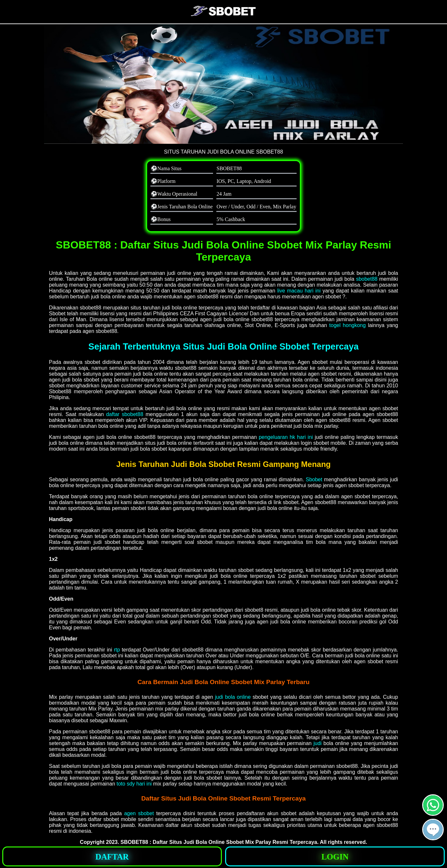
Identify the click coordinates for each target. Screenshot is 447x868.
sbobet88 (367, 279)
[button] (433, 830)
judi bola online (233, 697)
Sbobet (314, 479)
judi (318, 743)
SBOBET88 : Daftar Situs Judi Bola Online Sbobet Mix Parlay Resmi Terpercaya (219, 842)
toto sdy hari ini (134, 784)
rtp (117, 650)
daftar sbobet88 (125, 414)
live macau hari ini (299, 291)
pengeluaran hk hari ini (286, 437)
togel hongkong (347, 325)
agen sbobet (139, 813)
